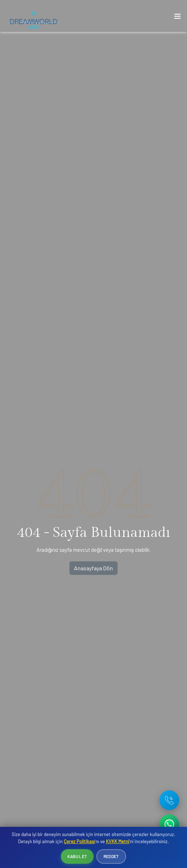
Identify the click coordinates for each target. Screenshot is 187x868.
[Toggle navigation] (177, 18)
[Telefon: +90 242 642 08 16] (169, 800)
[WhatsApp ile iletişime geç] (169, 824)
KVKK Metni (118, 841)
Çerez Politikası (79, 841)
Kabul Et (77, 856)
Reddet (111, 856)
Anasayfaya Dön (93, 568)
